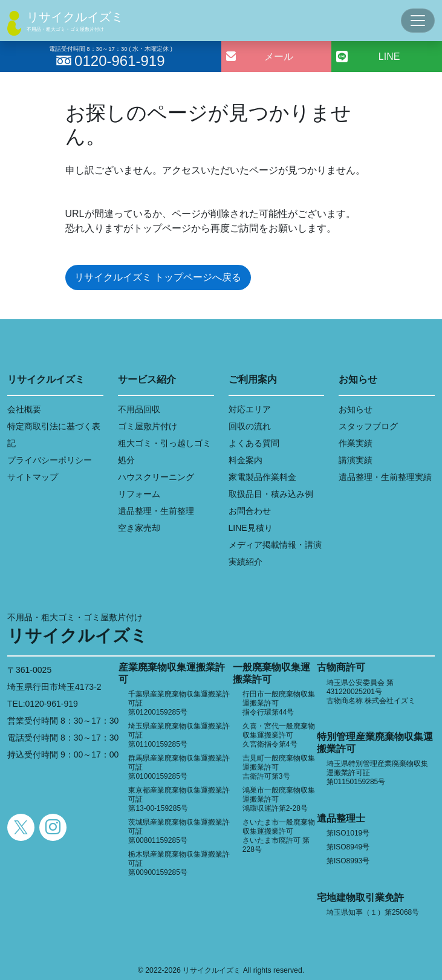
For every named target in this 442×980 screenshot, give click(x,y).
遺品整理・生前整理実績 (385, 477)
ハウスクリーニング (156, 477)
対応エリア (250, 409)
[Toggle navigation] (418, 21)
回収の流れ (250, 426)
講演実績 (356, 460)
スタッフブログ (368, 426)
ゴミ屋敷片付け (148, 426)
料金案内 (245, 460)
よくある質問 (254, 443)
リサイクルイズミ (75, 17)
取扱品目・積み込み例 (271, 494)
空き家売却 (139, 528)
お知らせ (356, 409)
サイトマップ (33, 477)
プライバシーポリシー (50, 460)
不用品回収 (139, 409)
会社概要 (24, 409)
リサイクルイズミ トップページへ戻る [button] (158, 277)
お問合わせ (250, 511)
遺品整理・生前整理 (156, 511)
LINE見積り (251, 528)
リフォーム (139, 494)
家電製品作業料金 (262, 477)
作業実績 (356, 443)
